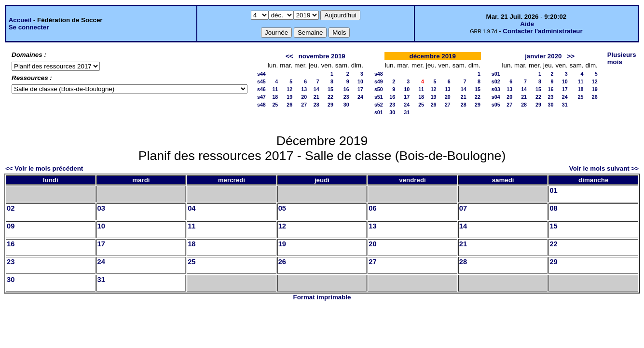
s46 (261, 89)
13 (304, 89)
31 (407, 112)
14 (316, 89)
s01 (379, 112)
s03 (496, 89)
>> (571, 56)
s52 (379, 105)
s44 (261, 74)
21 (316, 97)
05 (282, 208)
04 (192, 208)
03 (101, 208)
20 (304, 97)
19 (289, 97)
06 (372, 208)
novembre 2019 (322, 56)
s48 (261, 105)
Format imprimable (322, 297)
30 (346, 105)
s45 (261, 81)
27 (304, 105)
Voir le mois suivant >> (604, 168)
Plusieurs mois (622, 58)
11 (275, 89)
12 (289, 89)
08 (553, 208)
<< (289, 56)
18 (275, 97)
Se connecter (29, 27)
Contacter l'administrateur (542, 31)
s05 (496, 105)
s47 (261, 97)
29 (330, 105)
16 (346, 89)
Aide (527, 24)
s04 (496, 97)
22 (330, 97)
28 (316, 105)
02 (11, 208)
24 (360, 97)
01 (553, 190)
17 (360, 89)
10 (360, 81)
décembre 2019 (433, 56)
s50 (379, 89)
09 (11, 226)
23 (346, 97)
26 (289, 105)
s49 (379, 81)
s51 (379, 97)
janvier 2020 (543, 56)
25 (275, 105)
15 (330, 89)
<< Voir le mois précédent (44, 168)
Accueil (20, 20)
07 (463, 208)
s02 (496, 81)
